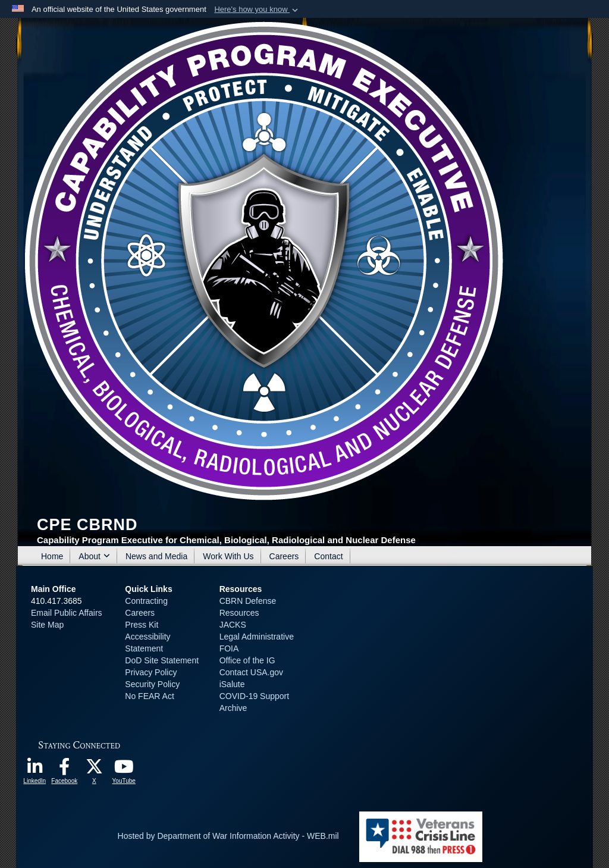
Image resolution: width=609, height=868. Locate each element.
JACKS (233, 625)
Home (52, 556)
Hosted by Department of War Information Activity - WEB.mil (228, 836)
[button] (257, 10)
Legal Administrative (257, 637)
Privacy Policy (151, 672)
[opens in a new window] (34, 770)
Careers (284, 556)
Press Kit (142, 625)
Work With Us (228, 556)
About (94, 556)
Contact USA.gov (251, 672)
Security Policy (152, 684)
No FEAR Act (149, 696)
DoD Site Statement (162, 660)
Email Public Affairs (67, 613)
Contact (328, 556)
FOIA (229, 648)
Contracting (146, 601)
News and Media (156, 556)
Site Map (47, 625)
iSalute (232, 684)
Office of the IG (247, 660)
